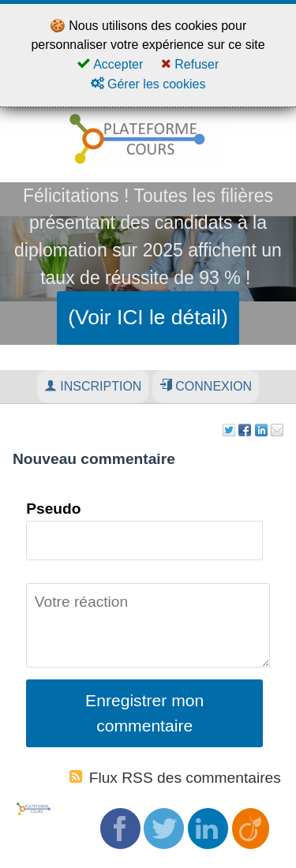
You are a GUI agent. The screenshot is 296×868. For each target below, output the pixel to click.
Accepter (111, 64)
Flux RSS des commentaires (175, 778)
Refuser (190, 64)
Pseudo (53, 509)
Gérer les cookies (148, 84)
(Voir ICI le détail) (148, 317)
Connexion (206, 386)
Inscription (93, 386)
